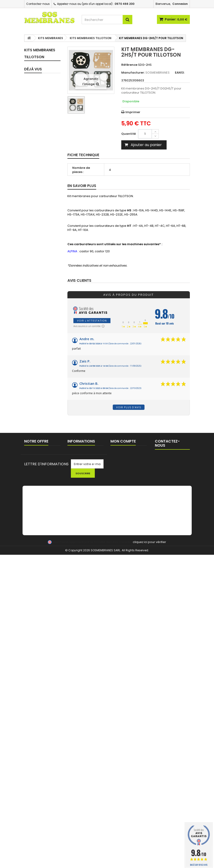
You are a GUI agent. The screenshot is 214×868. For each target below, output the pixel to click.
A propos (74, 756)
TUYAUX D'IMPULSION (39, 395)
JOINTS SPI (37, 374)
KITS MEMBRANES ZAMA (38, 127)
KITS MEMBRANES (38, 98)
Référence (129, 65)
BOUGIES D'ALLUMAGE (38, 552)
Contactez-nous (38, 4)
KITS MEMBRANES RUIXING (38, 204)
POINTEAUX (38, 429)
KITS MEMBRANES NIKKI (38, 219)
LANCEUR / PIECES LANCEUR (37, 593)
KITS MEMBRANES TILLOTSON (38, 142)
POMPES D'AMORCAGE (39, 458)
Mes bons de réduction (128, 757)
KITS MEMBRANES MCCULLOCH (38, 269)
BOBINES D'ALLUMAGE (38, 541)
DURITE (34, 488)
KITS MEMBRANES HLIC (38, 284)
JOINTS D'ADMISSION (39, 364)
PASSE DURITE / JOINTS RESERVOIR (40, 512)
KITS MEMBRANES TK (40, 156)
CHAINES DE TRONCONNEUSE (42, 579)
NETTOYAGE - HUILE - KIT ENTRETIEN (39, 617)
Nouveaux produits (38, 735)
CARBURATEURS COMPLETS (41, 329)
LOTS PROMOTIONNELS (42, 630)
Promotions (33, 729)
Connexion (180, 4)
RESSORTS (37, 437)
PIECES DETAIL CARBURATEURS (41, 341)
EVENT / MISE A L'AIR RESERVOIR (40, 527)
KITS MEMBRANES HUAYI (38, 300)
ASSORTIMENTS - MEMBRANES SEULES (41, 315)
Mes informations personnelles (123, 749)
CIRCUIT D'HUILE (35, 407)
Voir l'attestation (92, 320)
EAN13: (180, 73)
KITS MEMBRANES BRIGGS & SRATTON (38, 186)
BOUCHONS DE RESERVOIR (40, 498)
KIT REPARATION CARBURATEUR (40, 84)
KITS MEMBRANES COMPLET (38, 69)
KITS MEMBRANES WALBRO (38, 111)
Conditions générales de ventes (84, 748)
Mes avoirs (119, 735)
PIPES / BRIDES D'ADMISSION (40, 352)
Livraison (74, 729)
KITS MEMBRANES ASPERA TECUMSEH (38, 236)
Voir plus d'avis (129, 407)
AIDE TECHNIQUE (79, 762)
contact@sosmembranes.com (179, 757)
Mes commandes (124, 729)
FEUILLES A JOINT (36, 419)
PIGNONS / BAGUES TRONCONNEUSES (43, 566)
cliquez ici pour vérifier (149, 855)
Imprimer (133, 112)
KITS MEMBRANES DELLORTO (38, 254)
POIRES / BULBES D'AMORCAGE (41, 447)
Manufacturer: (133, 73)
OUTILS (34, 605)
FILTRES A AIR (39, 480)
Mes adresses (121, 741)
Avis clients (79, 281)
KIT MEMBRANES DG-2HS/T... (41, 684)
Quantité (129, 134)
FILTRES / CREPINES (36, 470)
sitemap (30, 747)
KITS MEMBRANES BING (38, 169)
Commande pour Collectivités (81, 737)
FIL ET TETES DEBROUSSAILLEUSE (44, 642)
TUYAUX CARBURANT (38, 384)
